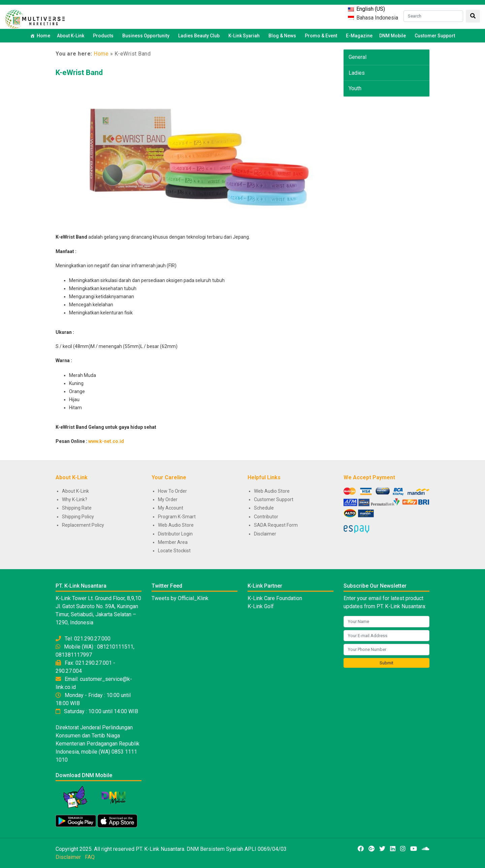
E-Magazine (359, 36)
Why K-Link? (75, 499)
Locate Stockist (174, 551)
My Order (168, 499)
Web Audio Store (176, 525)
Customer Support (435, 36)
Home (43, 36)
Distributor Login (175, 534)
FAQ (90, 857)
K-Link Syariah (245, 36)
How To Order (172, 491)
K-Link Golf (261, 606)
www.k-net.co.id (106, 441)
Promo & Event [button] (322, 36)
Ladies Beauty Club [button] (200, 36)
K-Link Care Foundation (275, 598)
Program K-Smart (177, 517)
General (358, 57)
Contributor (266, 517)
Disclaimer (265, 534)
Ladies (357, 73)
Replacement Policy (83, 525)
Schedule (264, 508)
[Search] (433, 16)
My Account (171, 508)
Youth (355, 88)
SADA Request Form (276, 525)
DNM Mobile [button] (394, 36)
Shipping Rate (77, 508)
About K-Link (75, 491)
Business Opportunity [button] (147, 36)
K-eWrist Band (79, 73)
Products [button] (104, 36)
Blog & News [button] (283, 36)
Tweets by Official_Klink (180, 598)
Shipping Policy (78, 517)
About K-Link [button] (72, 36)
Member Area (173, 542)
